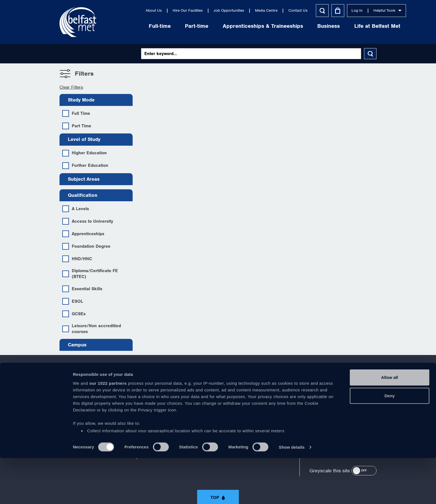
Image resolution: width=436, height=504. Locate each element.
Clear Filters (71, 87)
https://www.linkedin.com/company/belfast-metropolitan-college (241, 397)
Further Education (85, 166)
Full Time (76, 113)
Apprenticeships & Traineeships (233, 26)
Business (299, 26)
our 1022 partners (108, 429)
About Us (124, 10)
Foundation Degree (86, 246)
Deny (390, 442)
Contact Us (268, 10)
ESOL (73, 301)
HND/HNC (77, 259)
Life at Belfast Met (348, 26)
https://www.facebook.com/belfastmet (172, 397)
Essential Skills (82, 289)
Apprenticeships (83, 234)
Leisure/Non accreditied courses (92, 329)
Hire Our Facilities (158, 10)
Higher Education (85, 153)
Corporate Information (81, 408)
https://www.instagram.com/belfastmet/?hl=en (264, 397)
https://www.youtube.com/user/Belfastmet (218, 397)
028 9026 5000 (361, 399)
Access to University (88, 221)
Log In (328, 10)
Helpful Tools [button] (358, 10)
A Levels (76, 209)
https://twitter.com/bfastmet (195, 397)
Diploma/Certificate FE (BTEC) (90, 274)
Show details (292, 493)
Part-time (167, 26)
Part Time (77, 126)
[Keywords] (251, 54)
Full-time (130, 26)
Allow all (390, 424)
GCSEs (74, 314)
